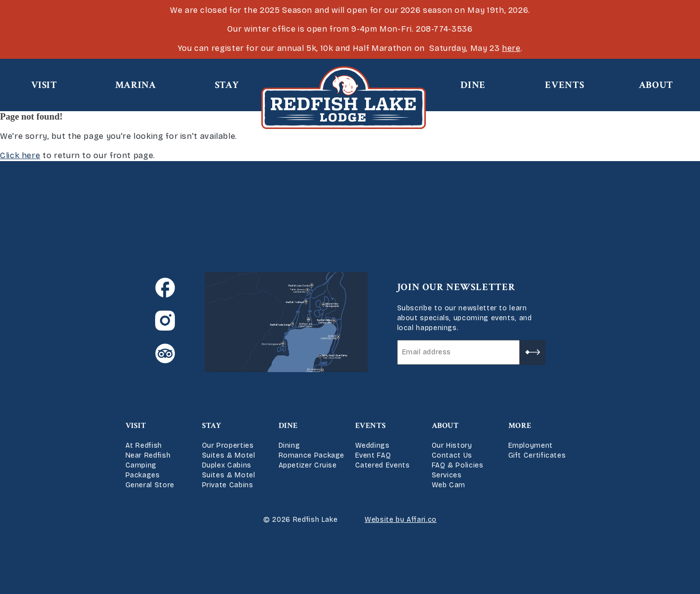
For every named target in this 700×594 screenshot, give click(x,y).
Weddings (372, 445)
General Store (150, 485)
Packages (143, 475)
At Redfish (144, 445)
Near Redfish (148, 455)
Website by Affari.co (401, 520)
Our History (452, 445)
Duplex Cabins (227, 465)
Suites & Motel (229, 455)
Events (564, 85)
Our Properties (228, 445)
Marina (136, 85)
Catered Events (383, 465)
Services (447, 475)
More (520, 426)
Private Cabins (228, 485)
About (656, 85)
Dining (289, 445)
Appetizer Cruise (308, 465)
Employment (531, 445)
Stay (227, 85)
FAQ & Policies (458, 465)
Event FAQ (373, 455)
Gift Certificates (537, 455)
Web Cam (449, 485)
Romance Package (312, 455)
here (511, 48)
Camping (141, 465)
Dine (473, 85)
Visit (44, 85)
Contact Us (452, 455)
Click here (20, 155)
